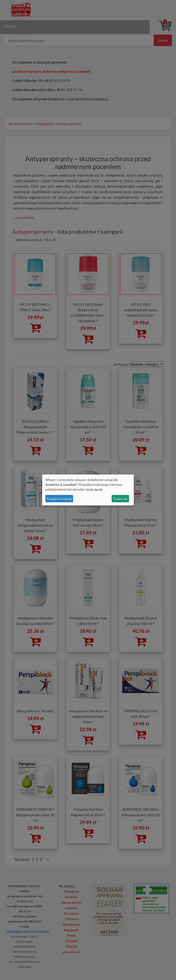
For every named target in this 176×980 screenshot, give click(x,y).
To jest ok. (120, 499)
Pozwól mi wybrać (59, 499)
